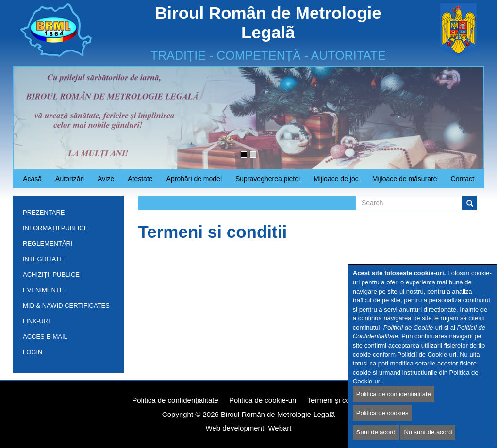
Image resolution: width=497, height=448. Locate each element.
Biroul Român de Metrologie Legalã (278, 414)
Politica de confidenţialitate (175, 400)
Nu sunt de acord (428, 432)
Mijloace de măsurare (405, 179)
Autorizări (66, 182)
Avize (102, 182)
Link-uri (36, 321)
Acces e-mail (45, 337)
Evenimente (43, 290)
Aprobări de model (191, 182)
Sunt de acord (376, 432)
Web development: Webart (248, 428)
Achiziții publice (66, 276)
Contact (463, 179)
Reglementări (66, 245)
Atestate (137, 182)
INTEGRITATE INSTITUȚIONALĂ (49, 261)
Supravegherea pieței (264, 182)
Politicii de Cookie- (409, 327)
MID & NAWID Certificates (66, 306)
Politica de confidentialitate (394, 394)
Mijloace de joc (333, 182)
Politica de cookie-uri (263, 400)
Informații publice (66, 230)
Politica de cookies (382, 413)
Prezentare (66, 214)
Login (33, 352)
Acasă (32, 179)
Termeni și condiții (336, 400)
